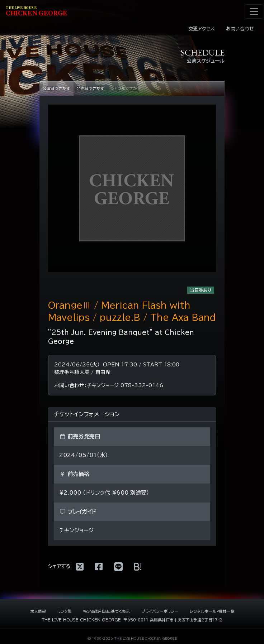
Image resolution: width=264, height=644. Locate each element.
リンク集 (65, 611)
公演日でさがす (56, 88)
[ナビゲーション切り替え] (254, 11)
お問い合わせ (240, 29)
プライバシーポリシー (160, 611)
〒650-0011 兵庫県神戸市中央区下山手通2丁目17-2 (173, 620)
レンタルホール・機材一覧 (212, 611)
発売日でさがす (91, 88)
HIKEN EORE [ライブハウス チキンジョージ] (36, 12)
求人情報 (38, 611)
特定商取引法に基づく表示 (107, 611)
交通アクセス (201, 29)
